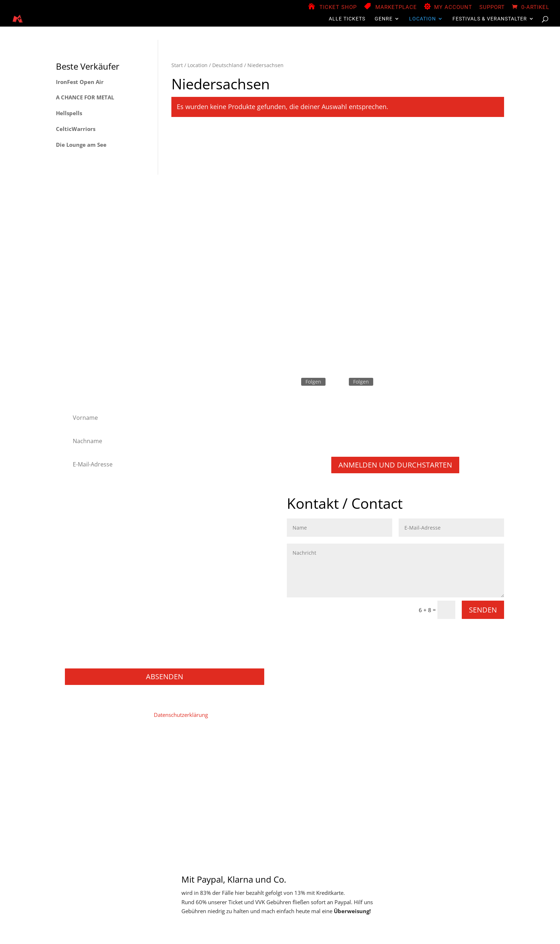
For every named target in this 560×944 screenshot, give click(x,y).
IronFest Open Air (80, 82)
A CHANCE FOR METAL (85, 97)
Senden (483, 610)
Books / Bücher (88, 649)
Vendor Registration (219, 756)
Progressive (84, 591)
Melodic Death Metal (94, 553)
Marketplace (396, 8)
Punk (75, 601)
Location (423, 19)
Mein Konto (174, 756)
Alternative (82, 495)
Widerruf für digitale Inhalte (375, 756)
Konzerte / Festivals (93, 659)
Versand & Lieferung (471, 756)
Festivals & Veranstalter (490, 19)
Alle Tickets (347, 19)
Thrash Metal (85, 620)
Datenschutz (137, 756)
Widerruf (428, 756)
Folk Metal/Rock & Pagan (100, 514)
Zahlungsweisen (314, 756)
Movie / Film (85, 630)
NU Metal (81, 572)
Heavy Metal (84, 534)
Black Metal (83, 505)
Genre (384, 19)
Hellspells (69, 113)
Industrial (81, 543)
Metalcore (81, 562)
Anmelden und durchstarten (395, 465)
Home (72, 756)
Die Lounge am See (81, 145)
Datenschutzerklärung (181, 715)
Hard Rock (82, 524)
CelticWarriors (76, 129)
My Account (453, 8)
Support (492, 8)
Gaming (79, 639)
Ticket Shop (338, 8)
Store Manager (269, 756)
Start (177, 65)
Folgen (313, 382)
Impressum (100, 756)
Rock (75, 610)
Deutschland (227, 65)
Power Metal (85, 582)
